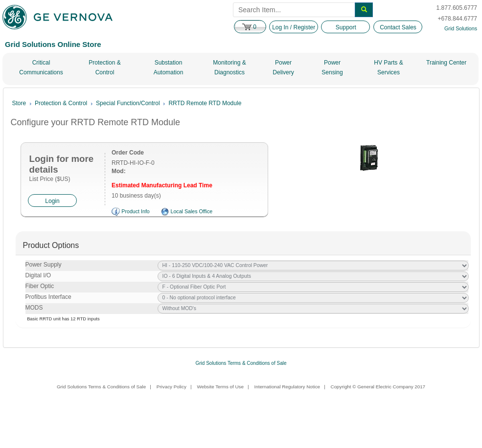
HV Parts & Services (388, 67)
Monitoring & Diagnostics (229, 67)
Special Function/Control (128, 103)
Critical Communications (41, 67)
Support (346, 27)
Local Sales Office (191, 211)
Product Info (135, 211)
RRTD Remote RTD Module (205, 103)
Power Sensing (332, 67)
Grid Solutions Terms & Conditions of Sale (241, 363)
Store (19, 103)
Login (52, 201)
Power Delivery (283, 67)
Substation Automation (169, 67)
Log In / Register (294, 27)
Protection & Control (104, 67)
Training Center (446, 63)
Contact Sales (398, 27)
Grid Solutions (461, 28)
